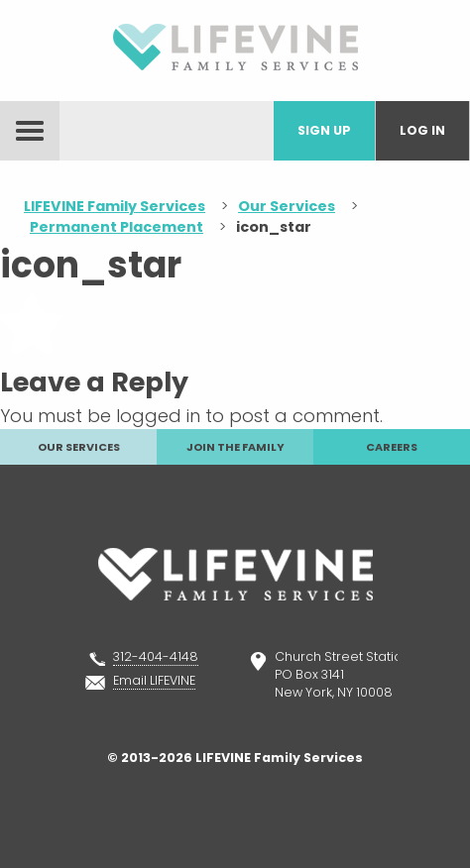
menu (30, 131)
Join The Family (235, 447)
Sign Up (324, 130)
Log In (422, 130)
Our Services (79, 447)
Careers (392, 447)
